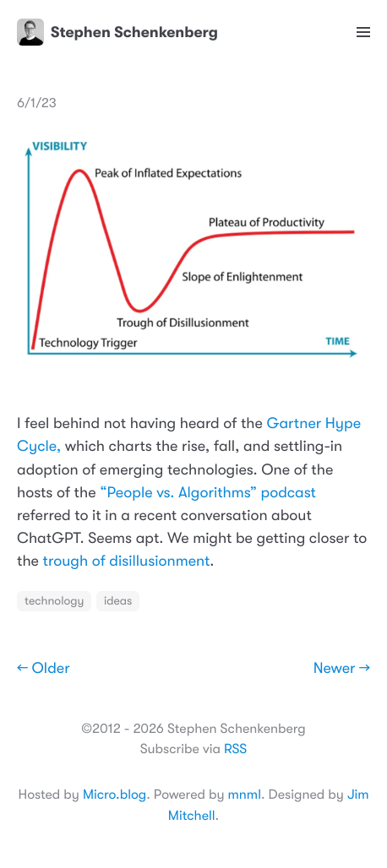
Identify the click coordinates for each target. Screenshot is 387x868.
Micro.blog (114, 795)
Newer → (342, 669)
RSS (235, 749)
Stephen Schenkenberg (117, 32)
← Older (44, 669)
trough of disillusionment (127, 561)
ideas (118, 601)
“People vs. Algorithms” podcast (208, 493)
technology (54, 601)
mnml (245, 795)
